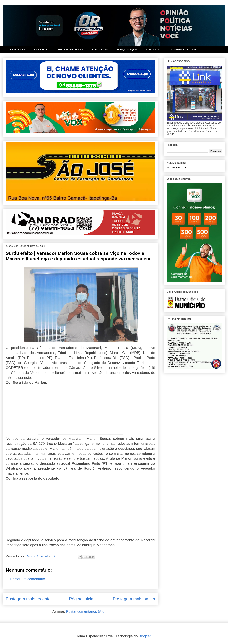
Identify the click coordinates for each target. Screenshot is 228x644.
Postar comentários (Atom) (87, 611)
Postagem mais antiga (134, 599)
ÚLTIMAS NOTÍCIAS (183, 49)
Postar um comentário (28, 579)
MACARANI (100, 49)
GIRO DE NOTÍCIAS (69, 49)
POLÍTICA (153, 49)
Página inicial (82, 599)
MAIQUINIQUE (127, 49)
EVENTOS (40, 49)
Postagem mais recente (28, 599)
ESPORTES (17, 49)
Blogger (145, 636)
